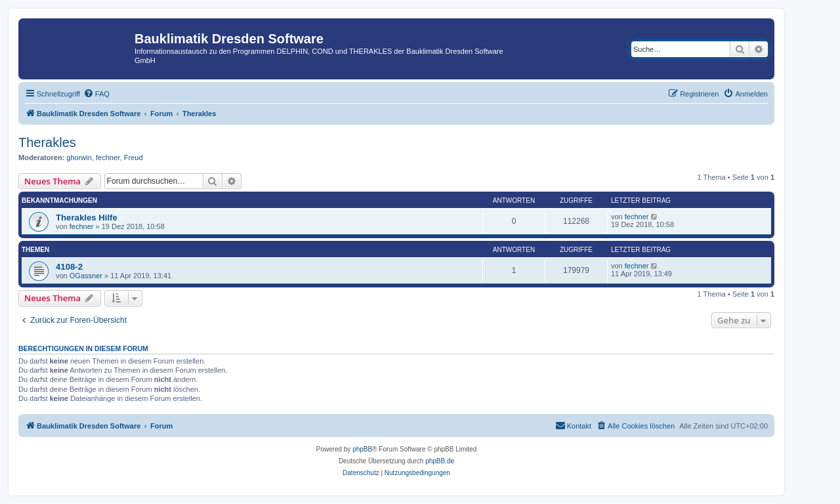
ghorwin (79, 157)
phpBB (362, 449)
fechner (108, 157)
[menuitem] (96, 94)
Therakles (47, 142)
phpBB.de (440, 461)
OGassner (86, 276)
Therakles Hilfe (87, 218)
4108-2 (69, 267)
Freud (134, 157)
